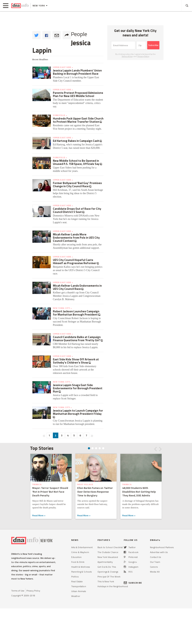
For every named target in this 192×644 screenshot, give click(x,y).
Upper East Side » (63, 67)
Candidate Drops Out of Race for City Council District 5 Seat (77, 210)
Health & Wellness (81, 567)
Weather (76, 596)
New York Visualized (108, 557)
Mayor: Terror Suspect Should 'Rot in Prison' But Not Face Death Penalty (50, 492)
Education (76, 557)
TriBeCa (37, 484)
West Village (85, 484)
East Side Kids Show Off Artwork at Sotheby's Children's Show (76, 361)
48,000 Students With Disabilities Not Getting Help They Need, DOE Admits (139, 492)
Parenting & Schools (81, 572)
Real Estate (77, 581)
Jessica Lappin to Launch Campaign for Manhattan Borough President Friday (78, 412)
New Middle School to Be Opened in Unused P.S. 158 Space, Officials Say (76, 162)
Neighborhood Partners (162, 547)
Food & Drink (78, 562)
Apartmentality (105, 562)
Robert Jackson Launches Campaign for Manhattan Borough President (76, 313)
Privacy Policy (143, 56)
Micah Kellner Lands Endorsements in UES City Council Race (77, 287)
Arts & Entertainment (82, 547)
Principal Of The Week (109, 577)
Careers (154, 567)
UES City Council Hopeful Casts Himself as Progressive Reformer (75, 262)
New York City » (62, 308)
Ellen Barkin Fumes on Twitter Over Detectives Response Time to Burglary (95, 492)
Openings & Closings (108, 572)
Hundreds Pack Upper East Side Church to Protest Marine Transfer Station (78, 120)
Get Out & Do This (107, 567)
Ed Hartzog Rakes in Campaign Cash (76, 141)
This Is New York (106, 581)
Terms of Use (127, 56)
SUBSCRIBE (133, 583)
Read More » (39, 515)
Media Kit (155, 572)
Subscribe (153, 45)
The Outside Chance (108, 552)
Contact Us (155, 557)
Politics (75, 577)
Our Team (155, 562)
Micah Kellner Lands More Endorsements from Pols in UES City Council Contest (76, 238)
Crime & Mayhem (80, 552)
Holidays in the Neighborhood (113, 586)
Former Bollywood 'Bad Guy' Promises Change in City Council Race (77, 185)
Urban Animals (79, 591)
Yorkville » (60, 115)
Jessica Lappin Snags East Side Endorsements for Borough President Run (78, 388)
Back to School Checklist (110, 547)
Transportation (79, 586)
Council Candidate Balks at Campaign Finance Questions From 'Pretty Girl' (77, 339)
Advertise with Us (159, 552)
